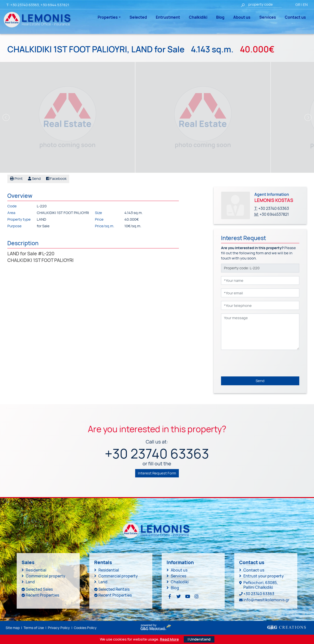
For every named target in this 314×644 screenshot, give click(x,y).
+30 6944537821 (274, 214)
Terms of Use (34, 627)
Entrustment (168, 17)
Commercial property (46, 576)
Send (260, 381)
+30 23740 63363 (25, 5)
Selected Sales (39, 589)
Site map (13, 627)
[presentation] (258, 363)
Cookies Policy (85, 627)
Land (30, 582)
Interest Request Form (157, 473)
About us (242, 17)
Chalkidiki (198, 17)
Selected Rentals (114, 589)
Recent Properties (42, 595)
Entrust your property (264, 576)
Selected (138, 17)
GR (298, 5)
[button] (34, 179)
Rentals (103, 562)
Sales (28, 562)
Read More (169, 639)
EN (305, 5)
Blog (220, 17)
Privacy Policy (59, 627)
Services (268, 17)
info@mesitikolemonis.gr (266, 600)
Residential (36, 570)
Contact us (295, 17)
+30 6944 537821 (55, 5)
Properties (108, 17)
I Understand (199, 639)
